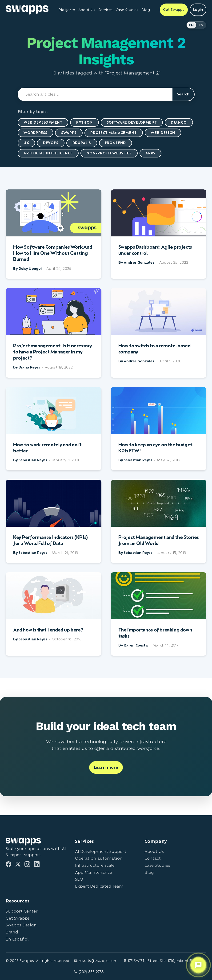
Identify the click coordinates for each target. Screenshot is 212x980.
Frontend (116, 143)
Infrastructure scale (95, 865)
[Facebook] (8, 864)
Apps (151, 153)
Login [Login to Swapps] (198, 10)
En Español (17, 939)
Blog (149, 872)
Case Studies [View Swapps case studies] (127, 10)
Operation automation (99, 858)
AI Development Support (101, 851)
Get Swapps (18, 918)
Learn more (106, 768)
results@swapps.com (96, 961)
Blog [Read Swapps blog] (146, 10)
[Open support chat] (198, 965)
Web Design (164, 133)
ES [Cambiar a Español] (201, 25)
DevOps (51, 143)
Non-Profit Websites (109, 153)
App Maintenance (94, 872)
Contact (153, 858)
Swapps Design (21, 925)
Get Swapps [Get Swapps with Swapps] (174, 10)
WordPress (36, 133)
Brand (12, 932)
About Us (154, 851)
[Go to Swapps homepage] (27, 10)
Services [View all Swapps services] (105, 10)
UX (26, 143)
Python (85, 122)
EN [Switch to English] (192, 25)
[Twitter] (18, 864)
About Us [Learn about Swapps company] (87, 10)
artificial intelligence (48, 153)
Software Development (132, 122)
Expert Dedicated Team (99, 886)
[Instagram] (27, 864)
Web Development (43, 122)
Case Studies (157, 865)
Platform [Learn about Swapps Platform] (67, 10)
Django (179, 122)
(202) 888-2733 (89, 972)
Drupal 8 (82, 143)
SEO (79, 879)
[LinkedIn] (37, 864)
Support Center (22, 911)
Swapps (69, 133)
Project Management (114, 133)
